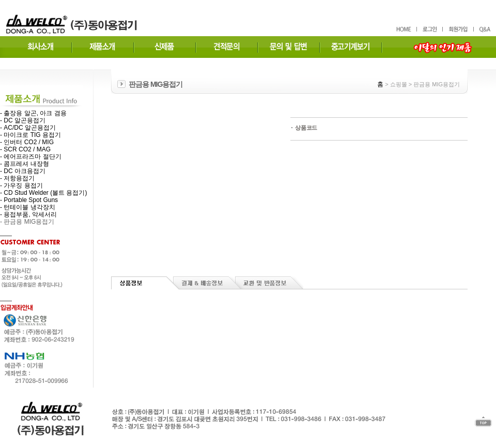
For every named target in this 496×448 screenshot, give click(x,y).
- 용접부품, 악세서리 (28, 214)
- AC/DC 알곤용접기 (28, 128)
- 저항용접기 (17, 178)
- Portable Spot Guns (29, 200)
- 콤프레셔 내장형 (25, 164)
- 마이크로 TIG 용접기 (30, 135)
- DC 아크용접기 (23, 171)
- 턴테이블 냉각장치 (28, 207)
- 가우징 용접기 (21, 186)
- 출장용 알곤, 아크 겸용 (33, 113)
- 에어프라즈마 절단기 (31, 157)
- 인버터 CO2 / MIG (27, 142)
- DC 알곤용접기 (23, 120)
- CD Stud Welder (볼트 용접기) (43, 193)
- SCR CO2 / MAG (25, 149)
